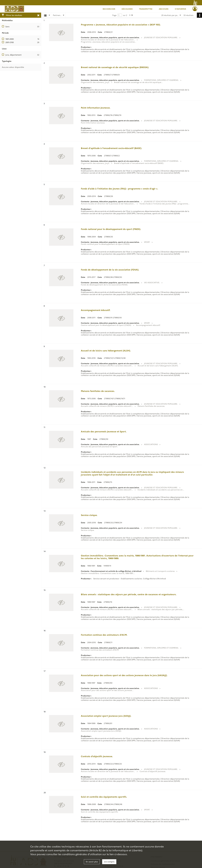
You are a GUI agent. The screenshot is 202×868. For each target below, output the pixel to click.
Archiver (164, 9)
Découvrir (127, 9)
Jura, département (13, 55)
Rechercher (109, 9)
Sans (7, 26)
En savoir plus (92, 862)
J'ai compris (109, 862)
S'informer (180, 9)
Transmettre (146, 9)
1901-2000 (10, 39)
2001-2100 (10, 42)
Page (114, 15)
